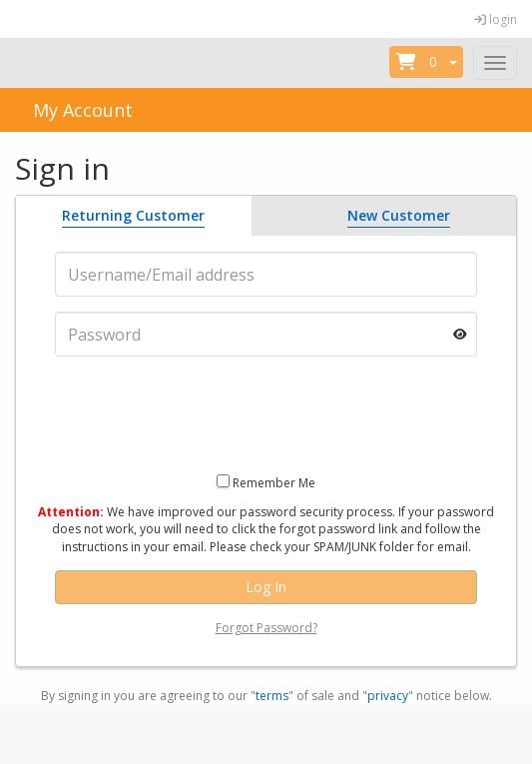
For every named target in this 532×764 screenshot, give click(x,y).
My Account (69, 110)
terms (272, 696)
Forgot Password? (266, 628)
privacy (388, 696)
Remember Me (274, 483)
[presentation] (266, 410)
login (496, 19)
